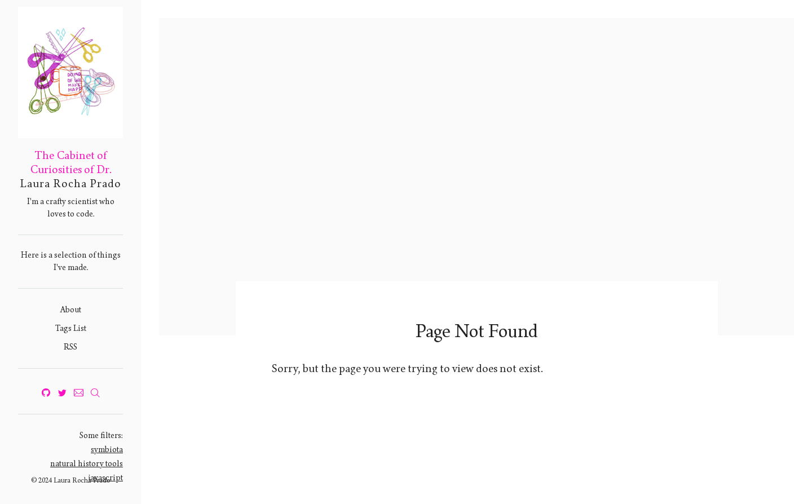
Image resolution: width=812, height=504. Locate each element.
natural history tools (87, 464)
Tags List (71, 328)
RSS (70, 347)
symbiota (107, 450)
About (70, 310)
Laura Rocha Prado (70, 184)
